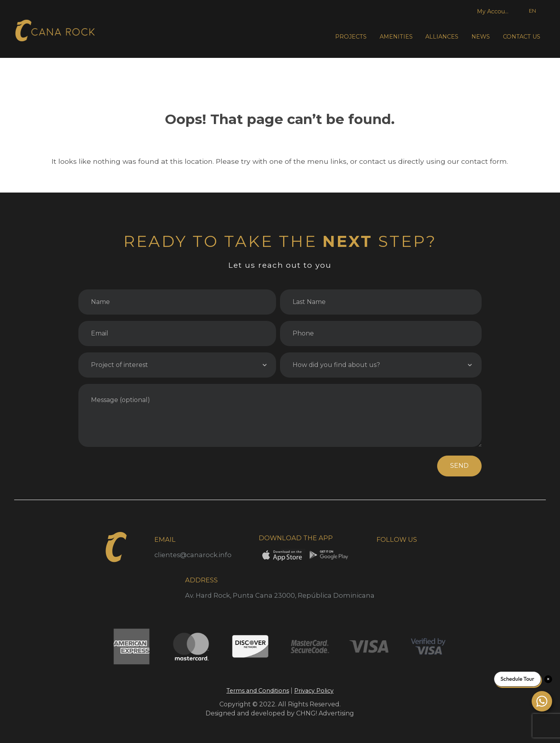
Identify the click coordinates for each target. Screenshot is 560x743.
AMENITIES (396, 37)
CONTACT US (522, 37)
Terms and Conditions (258, 691)
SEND (459, 466)
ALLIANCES (442, 37)
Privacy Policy (314, 691)
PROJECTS (351, 37)
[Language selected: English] (527, 11)
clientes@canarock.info (193, 555)
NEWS (481, 37)
